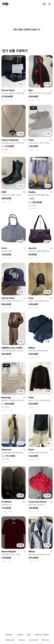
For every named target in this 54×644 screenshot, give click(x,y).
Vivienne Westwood (10, 140)
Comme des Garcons (38, 502)
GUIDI (4, 192)
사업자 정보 (10, 640)
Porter (4, 248)
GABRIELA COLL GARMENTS (12, 348)
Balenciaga (6, 398)
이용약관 (9, 635)
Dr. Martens (6, 502)
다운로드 (22, 640)
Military (32, 348)
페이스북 (45, 640)
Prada (31, 140)
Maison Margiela (9, 552)
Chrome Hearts (8, 90)
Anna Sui (32, 248)
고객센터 (20, 635)
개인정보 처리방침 (42, 635)
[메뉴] (50, 4)
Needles (32, 192)
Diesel (31, 450)
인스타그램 (33, 640)
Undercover (6, 450)
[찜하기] (20, 84)
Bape (31, 90)
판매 (29, 635)
